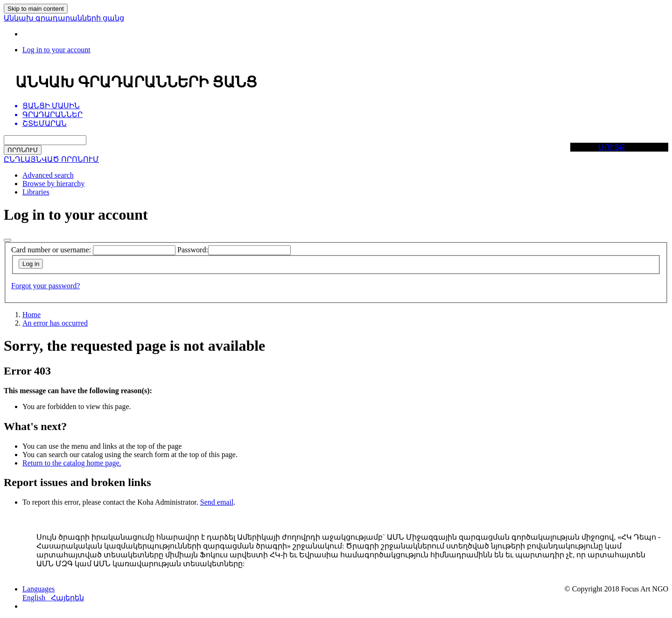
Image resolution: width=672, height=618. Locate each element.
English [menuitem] (37, 598)
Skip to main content (36, 9)
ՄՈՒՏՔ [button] (612, 147)
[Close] (7, 240)
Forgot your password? (45, 286)
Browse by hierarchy (53, 184)
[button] (38, 589)
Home (31, 315)
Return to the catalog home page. (72, 463)
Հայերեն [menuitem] (67, 598)
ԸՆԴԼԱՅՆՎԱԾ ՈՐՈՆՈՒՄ (51, 159)
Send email (217, 502)
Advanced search (48, 175)
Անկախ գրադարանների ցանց (64, 18)
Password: (193, 250)
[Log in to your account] (56, 50)
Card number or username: (51, 250)
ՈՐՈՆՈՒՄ (23, 150)
